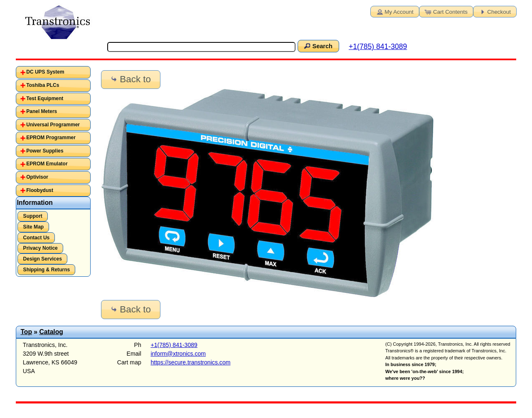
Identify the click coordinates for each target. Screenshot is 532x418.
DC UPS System (45, 72)
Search (318, 46)
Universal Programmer (53, 125)
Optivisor (37, 177)
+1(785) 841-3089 (378, 47)
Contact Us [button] (37, 238)
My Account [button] (394, 11)
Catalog (51, 332)
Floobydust (40, 190)
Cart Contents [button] (446, 11)
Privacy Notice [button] (41, 248)
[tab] (53, 72)
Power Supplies (45, 151)
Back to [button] (130, 79)
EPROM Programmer (51, 138)
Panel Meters (42, 111)
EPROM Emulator (47, 164)
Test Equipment (45, 98)
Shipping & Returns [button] (47, 270)
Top (26, 332)
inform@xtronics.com (178, 354)
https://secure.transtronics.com (190, 362)
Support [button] (33, 216)
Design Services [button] (43, 259)
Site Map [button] (34, 227)
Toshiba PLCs (43, 85)
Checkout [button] (494, 11)
